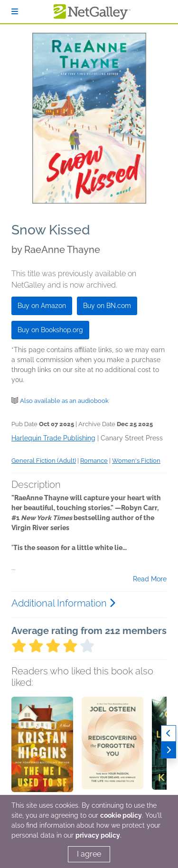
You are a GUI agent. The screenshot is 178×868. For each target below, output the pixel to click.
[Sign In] (15, 12)
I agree (89, 854)
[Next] (169, 750)
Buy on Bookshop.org (50, 330)
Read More (150, 579)
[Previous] (169, 733)
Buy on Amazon (42, 306)
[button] (42, 747)
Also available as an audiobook (64, 401)
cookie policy (121, 815)
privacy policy (98, 835)
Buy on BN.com (107, 306)
